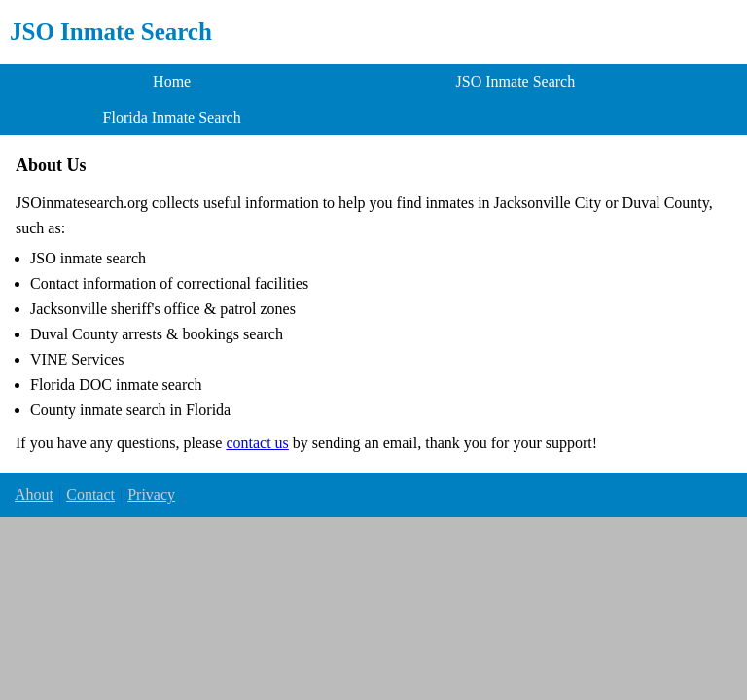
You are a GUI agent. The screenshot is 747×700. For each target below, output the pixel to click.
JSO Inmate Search (111, 32)
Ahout (34, 494)
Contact (90, 494)
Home (172, 81)
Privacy (151, 494)
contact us (257, 443)
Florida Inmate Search (172, 117)
